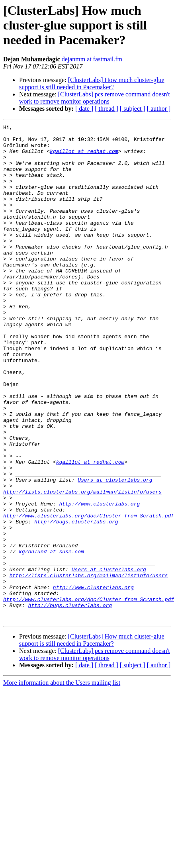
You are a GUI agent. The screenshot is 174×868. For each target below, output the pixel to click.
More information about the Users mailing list (62, 782)
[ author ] (159, 109)
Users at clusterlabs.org (115, 551)
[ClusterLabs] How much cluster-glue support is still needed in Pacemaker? (92, 83)
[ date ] (84, 109)
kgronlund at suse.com (51, 637)
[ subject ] (133, 109)
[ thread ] (107, 109)
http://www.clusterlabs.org (99, 580)
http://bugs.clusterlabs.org (76, 602)
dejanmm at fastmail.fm (92, 59)
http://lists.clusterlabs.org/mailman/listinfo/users (82, 566)
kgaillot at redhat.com (84, 157)
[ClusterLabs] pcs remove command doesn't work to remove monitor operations (95, 98)
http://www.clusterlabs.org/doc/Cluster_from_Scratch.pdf (89, 594)
